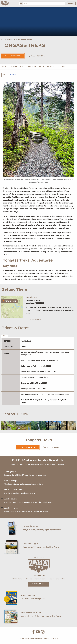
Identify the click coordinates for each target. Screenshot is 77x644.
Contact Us (38, 584)
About (4, 66)
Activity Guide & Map (31, 613)
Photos (51, 66)
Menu (71, 3)
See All (25, 414)
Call (32, 56)
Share (12, 75)
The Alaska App (30, 544)
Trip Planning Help (39, 575)
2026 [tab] (5, 336)
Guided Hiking (7, 40)
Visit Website (13, 56)
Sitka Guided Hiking (24, 40)
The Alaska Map (30, 526)
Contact (62, 66)
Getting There (17, 66)
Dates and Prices (36, 66)
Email (41, 56)
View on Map (35, 320)
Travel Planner (28, 595)
